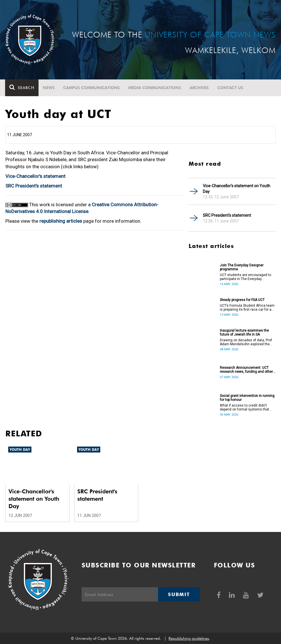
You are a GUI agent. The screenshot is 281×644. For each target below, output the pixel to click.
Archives (199, 88)
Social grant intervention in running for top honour (247, 398)
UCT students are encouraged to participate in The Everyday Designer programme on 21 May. (245, 277)
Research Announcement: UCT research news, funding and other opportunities (246, 370)
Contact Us (231, 88)
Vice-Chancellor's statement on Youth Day (237, 189)
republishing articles (61, 221)
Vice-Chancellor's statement (35, 176)
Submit (179, 594)
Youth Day (20, 450)
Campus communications (92, 88)
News (49, 88)
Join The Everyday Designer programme (242, 267)
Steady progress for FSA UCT (242, 300)
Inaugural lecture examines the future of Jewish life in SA (244, 332)
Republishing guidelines (189, 638)
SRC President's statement (34, 186)
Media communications (155, 88)
